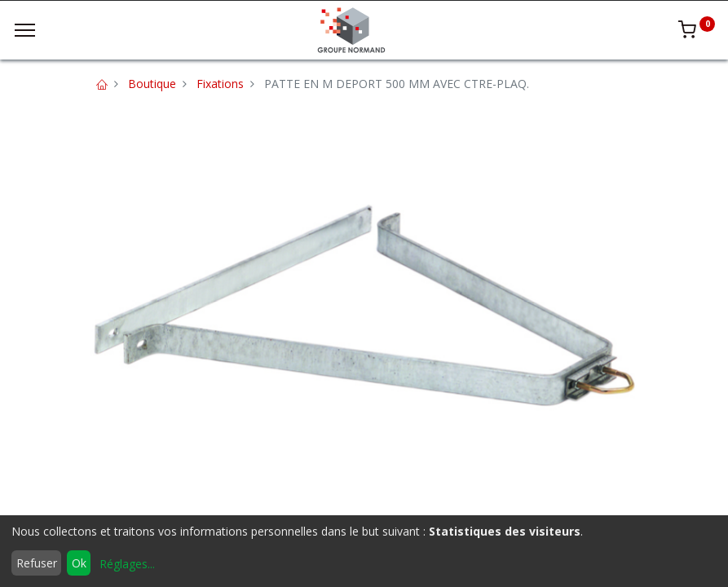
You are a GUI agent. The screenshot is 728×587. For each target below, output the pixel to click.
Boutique (152, 84)
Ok (79, 563)
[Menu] (25, 30)
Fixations (220, 84)
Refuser (37, 563)
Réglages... (127, 564)
